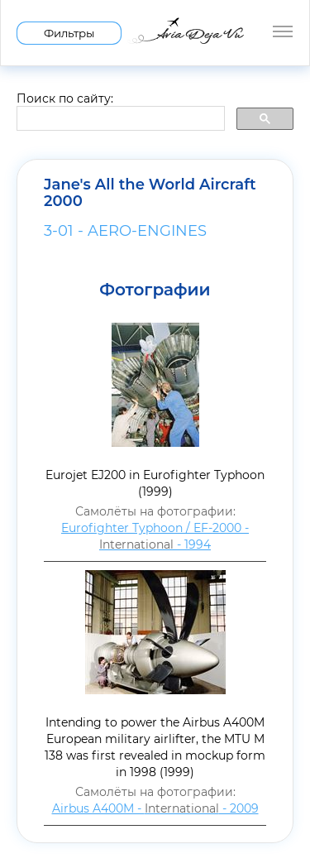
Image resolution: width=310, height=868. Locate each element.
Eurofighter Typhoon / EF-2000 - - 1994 (155, 536)
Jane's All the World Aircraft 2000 (150, 193)
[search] (119, 119)
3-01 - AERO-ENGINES (125, 231)
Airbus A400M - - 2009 (155, 808)
